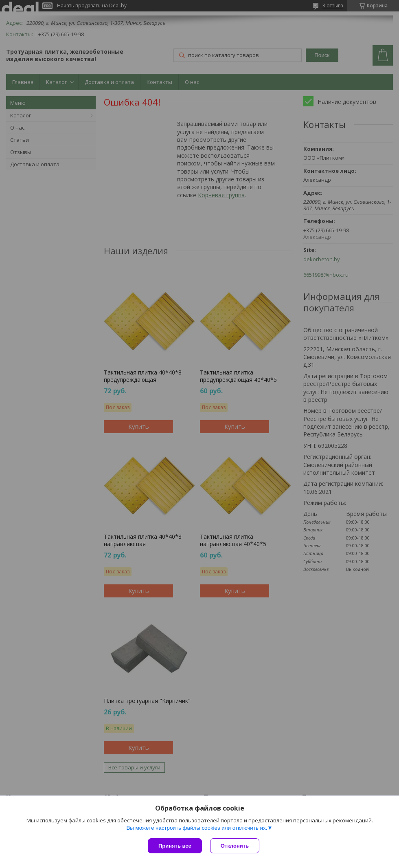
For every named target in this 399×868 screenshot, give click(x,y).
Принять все (175, 846)
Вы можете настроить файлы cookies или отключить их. (197, 828)
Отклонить (235, 846)
